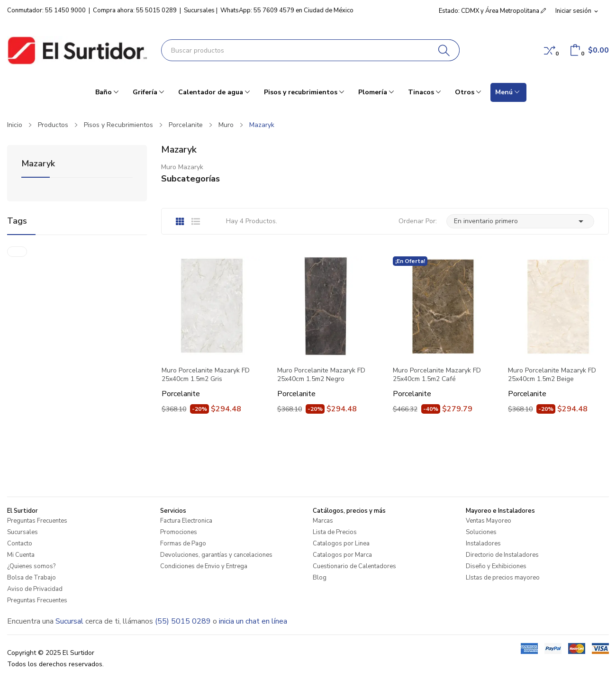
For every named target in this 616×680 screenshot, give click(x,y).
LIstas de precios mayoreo (503, 578)
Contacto (20, 544)
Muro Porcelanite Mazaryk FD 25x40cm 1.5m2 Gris (206, 375)
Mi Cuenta (21, 555)
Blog (320, 578)
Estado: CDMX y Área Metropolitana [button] (492, 11)
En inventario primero (520, 221)
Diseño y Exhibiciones (496, 566)
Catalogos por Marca (342, 555)
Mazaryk (38, 164)
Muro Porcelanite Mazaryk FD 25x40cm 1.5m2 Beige (552, 375)
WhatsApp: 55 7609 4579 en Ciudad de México (287, 10)
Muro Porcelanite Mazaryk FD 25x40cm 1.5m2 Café (437, 375)
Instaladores (483, 544)
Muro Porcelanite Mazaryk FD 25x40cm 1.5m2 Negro (321, 375)
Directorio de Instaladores (502, 555)
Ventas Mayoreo (489, 521)
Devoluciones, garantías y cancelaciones (216, 555)
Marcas (323, 521)
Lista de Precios (335, 532)
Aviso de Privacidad (35, 589)
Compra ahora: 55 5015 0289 (135, 10)
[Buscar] (444, 50)
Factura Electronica (186, 521)
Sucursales (199, 10)
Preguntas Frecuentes (37, 521)
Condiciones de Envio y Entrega (204, 566)
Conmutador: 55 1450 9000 (46, 10)
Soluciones (481, 532)
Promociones (179, 532)
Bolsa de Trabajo (32, 578)
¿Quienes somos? (31, 566)
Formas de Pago (183, 544)
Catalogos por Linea (341, 544)
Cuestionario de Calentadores (354, 566)
